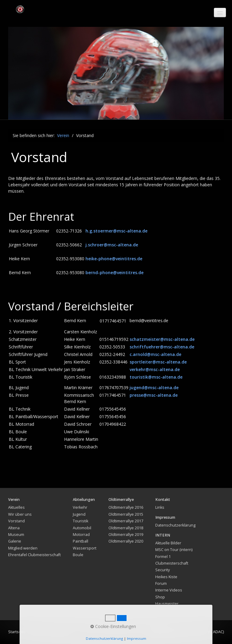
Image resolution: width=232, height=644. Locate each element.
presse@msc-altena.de (154, 395)
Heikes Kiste (166, 577)
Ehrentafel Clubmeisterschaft (34, 555)
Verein (63, 135)
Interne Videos (169, 590)
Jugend (79, 514)
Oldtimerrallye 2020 (126, 541)
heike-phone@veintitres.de (114, 259)
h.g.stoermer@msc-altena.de (116, 231)
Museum (16, 535)
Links (160, 507)
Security (163, 570)
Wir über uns (20, 514)
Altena (14, 528)
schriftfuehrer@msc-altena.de (162, 347)
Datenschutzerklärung (175, 525)
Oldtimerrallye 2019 (126, 535)
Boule (78, 555)
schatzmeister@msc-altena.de (162, 339)
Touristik (81, 521)
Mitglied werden (23, 548)
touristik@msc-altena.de (156, 377)
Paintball (81, 541)
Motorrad (81, 535)
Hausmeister (167, 604)
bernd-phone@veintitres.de (114, 272)
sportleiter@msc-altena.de (158, 362)
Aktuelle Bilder (168, 543)
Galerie (15, 541)
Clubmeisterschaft (172, 563)
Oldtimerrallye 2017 (126, 521)
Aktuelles (16, 507)
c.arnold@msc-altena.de (155, 354)
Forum (161, 583)
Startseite (17, 632)
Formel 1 (163, 557)
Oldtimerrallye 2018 (126, 528)
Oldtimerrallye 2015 (126, 514)
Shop (160, 597)
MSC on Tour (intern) (174, 550)
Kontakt (36, 632)
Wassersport (85, 548)
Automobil (82, 528)
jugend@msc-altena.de (154, 388)
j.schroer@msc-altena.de (112, 245)
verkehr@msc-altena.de (155, 369)
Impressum (57, 632)
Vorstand (16, 521)
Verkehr (80, 507)
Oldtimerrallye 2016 (126, 507)
